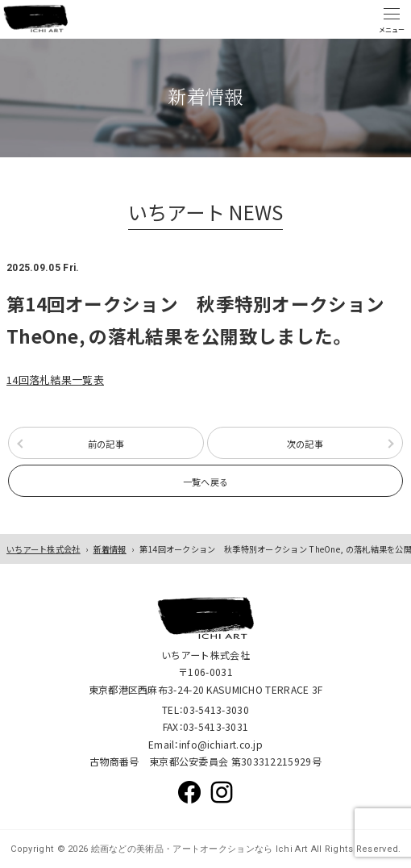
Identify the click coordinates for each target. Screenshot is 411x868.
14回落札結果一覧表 (55, 380)
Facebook (189, 792)
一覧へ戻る (206, 482)
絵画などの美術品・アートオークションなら (180, 849)
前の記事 (106, 444)
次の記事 (305, 444)
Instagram (222, 792)
